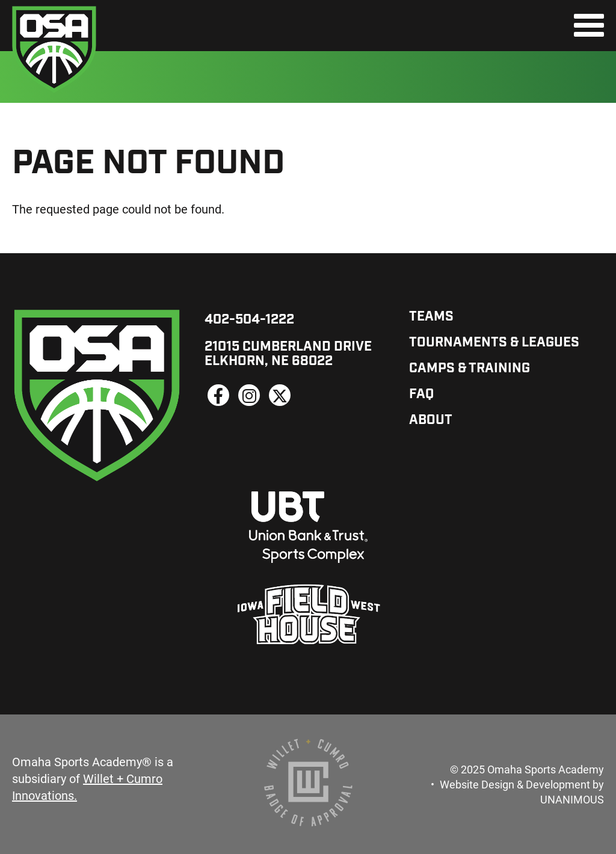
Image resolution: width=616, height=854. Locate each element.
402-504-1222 (249, 320)
